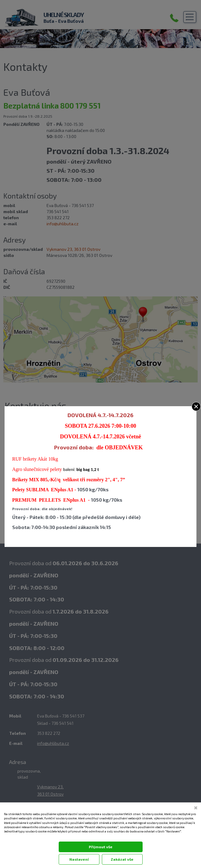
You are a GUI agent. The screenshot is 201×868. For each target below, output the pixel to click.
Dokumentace (12, 837)
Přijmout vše (101, 847)
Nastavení (79, 859)
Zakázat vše (122, 859)
